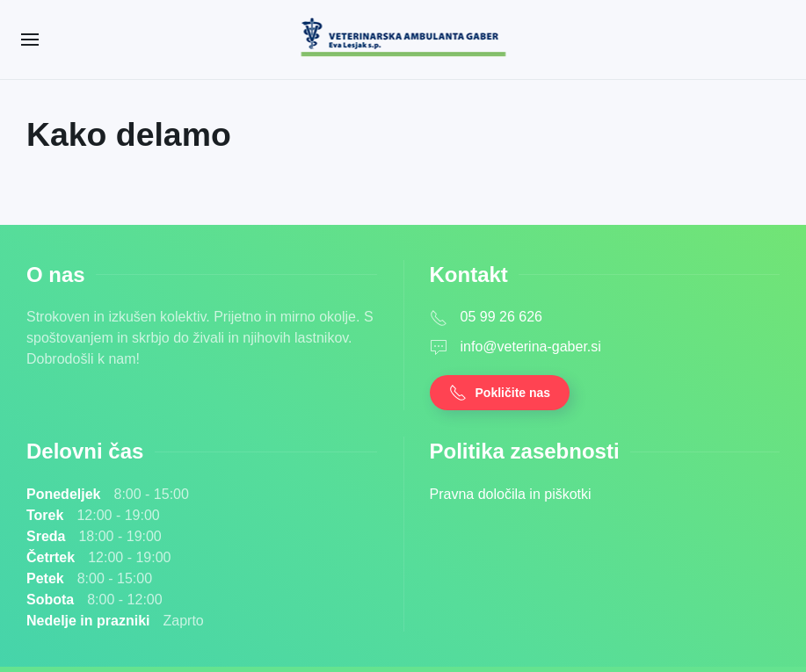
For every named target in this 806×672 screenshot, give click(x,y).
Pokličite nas (500, 393)
